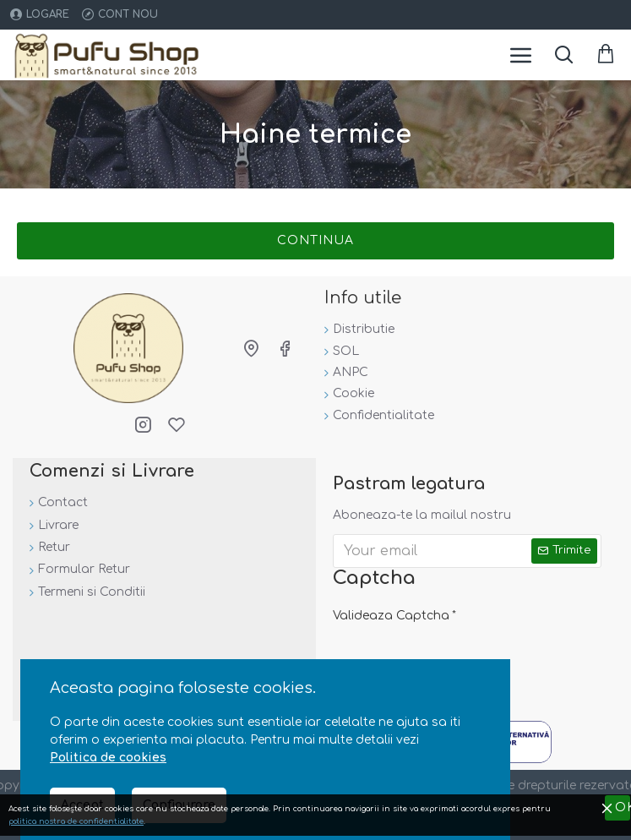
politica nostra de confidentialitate (76, 821)
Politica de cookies (108, 758)
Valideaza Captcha (391, 616)
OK (623, 807)
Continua (315, 240)
